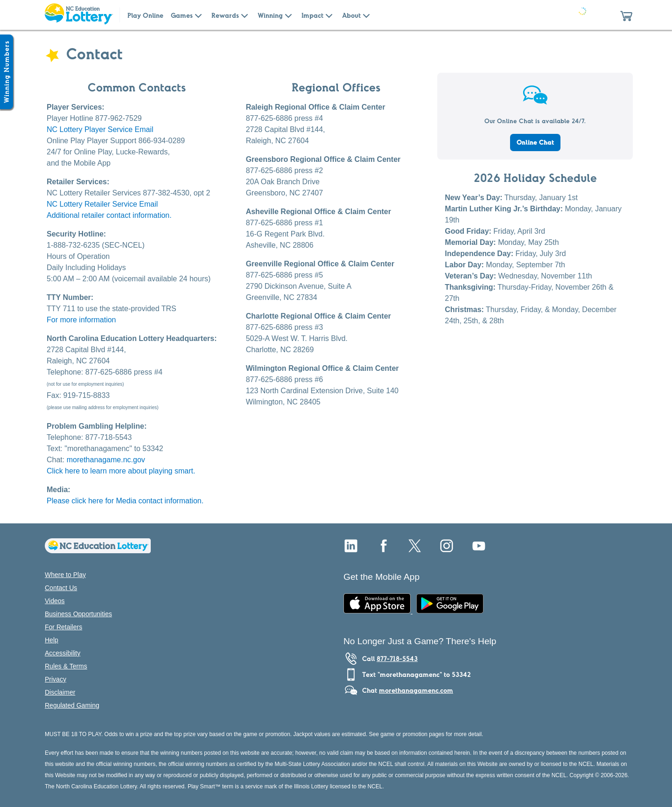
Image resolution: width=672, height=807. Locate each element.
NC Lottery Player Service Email (100, 129)
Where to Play (65, 575)
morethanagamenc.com (416, 690)
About (351, 15)
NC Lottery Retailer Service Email (102, 204)
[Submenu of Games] (198, 15)
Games (182, 15)
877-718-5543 (397, 659)
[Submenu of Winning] (288, 15)
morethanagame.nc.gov (106, 460)
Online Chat (535, 142)
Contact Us (61, 588)
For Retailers (63, 627)
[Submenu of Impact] (329, 15)
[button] (626, 15)
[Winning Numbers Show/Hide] (7, 72)
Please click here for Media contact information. (125, 501)
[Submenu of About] (366, 15)
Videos (55, 601)
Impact (312, 15)
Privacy (56, 679)
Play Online (145, 15)
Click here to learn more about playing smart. (121, 471)
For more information (81, 320)
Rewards (225, 15)
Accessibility (63, 653)
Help (52, 640)
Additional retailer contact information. (109, 215)
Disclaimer (60, 692)
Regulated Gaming (72, 705)
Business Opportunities (78, 614)
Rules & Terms (66, 666)
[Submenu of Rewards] (245, 15)
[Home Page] (78, 15)
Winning (270, 15)
